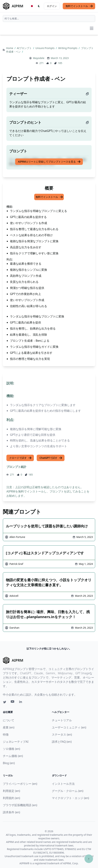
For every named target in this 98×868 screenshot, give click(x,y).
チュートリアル (62, 720)
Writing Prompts (68, 48)
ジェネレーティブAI (16, 742)
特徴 (6, 735)
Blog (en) (9, 763)
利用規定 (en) (11, 791)
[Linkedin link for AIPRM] (21, 702)
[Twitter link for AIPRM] (5, 702)
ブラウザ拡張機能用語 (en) (20, 805)
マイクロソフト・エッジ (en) (70, 798)
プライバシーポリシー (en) (20, 784)
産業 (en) (9, 727)
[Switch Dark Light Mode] (39, 6)
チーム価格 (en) (13, 756)
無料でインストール (79, 6)
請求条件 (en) (11, 812)
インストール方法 (63, 784)
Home (10, 48)
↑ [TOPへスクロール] (89, 859)
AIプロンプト (25, 48)
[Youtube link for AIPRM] (13, 702)
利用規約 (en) (11, 798)
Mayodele (39, 58)
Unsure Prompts (45, 48)
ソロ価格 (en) (11, 749)
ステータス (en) (62, 735)
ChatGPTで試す (51, 458)
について (9, 720)
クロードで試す (20, 458)
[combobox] (49, 19)
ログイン (52, 6)
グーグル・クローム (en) (68, 791)
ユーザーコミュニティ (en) (69, 727)
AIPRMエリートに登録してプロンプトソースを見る (49, 162)
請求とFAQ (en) (62, 742)
